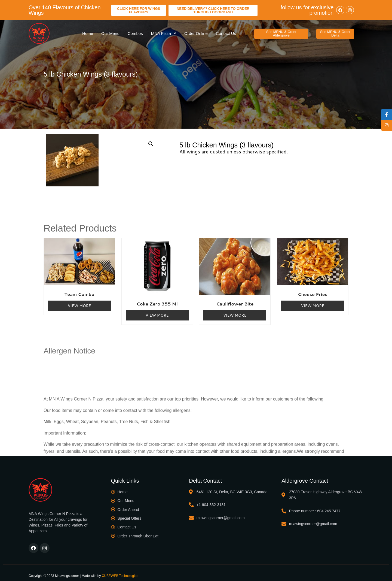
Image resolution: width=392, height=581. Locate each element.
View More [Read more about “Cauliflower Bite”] (235, 312)
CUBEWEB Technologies (120, 573)
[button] (281, 32)
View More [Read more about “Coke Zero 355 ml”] (157, 312)
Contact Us (226, 32)
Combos (135, 32)
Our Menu (110, 32)
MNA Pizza (164, 32)
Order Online (196, 32)
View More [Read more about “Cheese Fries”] (313, 302)
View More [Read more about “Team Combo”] (79, 302)
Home (88, 32)
